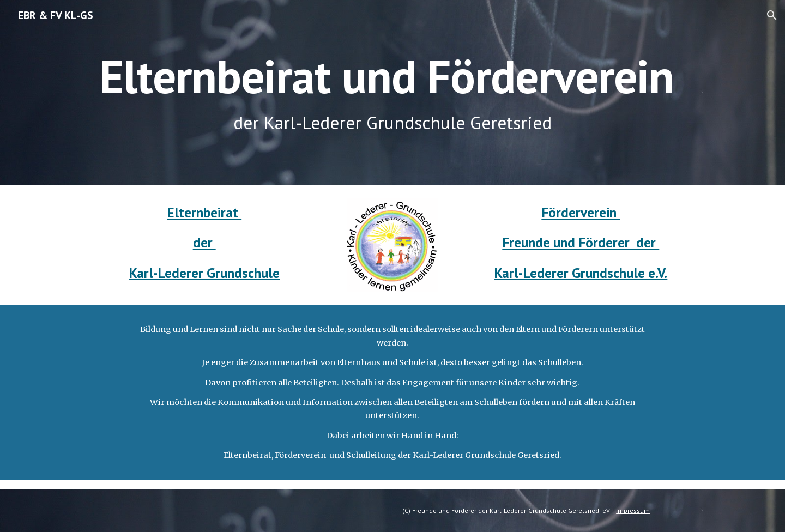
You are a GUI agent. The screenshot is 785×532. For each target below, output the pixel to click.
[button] (772, 15)
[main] (392, 93)
